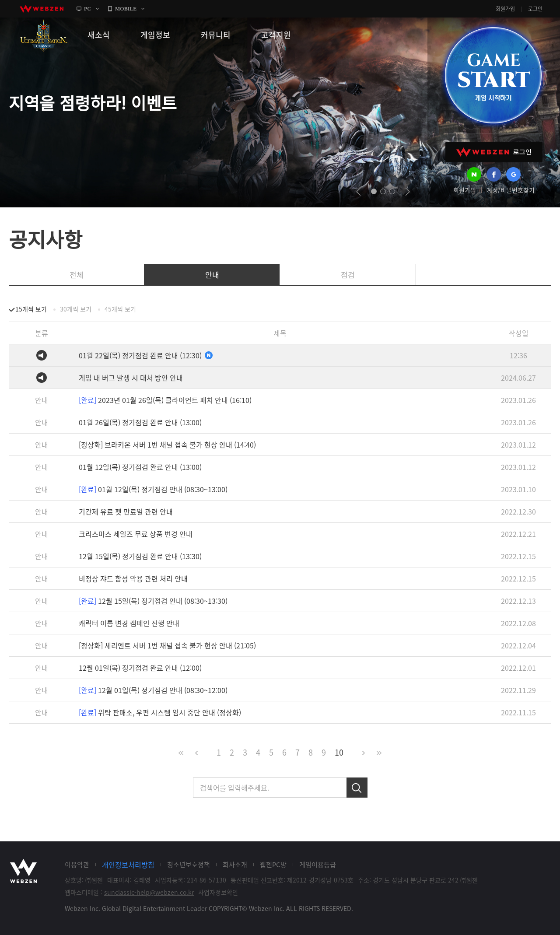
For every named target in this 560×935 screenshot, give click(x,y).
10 (339, 752)
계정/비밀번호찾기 (511, 190)
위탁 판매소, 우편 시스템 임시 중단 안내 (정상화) (160, 712)
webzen (42, 9)
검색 (357, 788)
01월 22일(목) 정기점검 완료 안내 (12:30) (146, 355)
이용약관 (77, 865)
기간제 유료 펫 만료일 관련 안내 (126, 511)
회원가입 (505, 9)
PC (87, 9)
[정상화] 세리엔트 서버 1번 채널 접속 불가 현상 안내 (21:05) (167, 645)
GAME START (493, 75)
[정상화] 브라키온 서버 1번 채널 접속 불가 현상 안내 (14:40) (167, 445)
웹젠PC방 (273, 865)
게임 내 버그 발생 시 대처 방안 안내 (131, 378)
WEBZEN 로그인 (494, 152)
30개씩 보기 (76, 309)
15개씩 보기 (31, 309)
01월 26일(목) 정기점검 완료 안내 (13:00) (140, 422)
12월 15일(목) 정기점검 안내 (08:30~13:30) (153, 601)
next (408, 192)
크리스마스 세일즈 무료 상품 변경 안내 (136, 534)
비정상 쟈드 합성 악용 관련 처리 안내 (133, 578)
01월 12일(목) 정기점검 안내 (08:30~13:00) (153, 489)
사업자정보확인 (218, 892)
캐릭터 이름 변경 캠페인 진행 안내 (129, 623)
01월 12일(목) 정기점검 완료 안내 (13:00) (140, 467)
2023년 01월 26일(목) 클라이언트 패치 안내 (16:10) (165, 400)
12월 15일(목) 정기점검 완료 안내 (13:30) (140, 556)
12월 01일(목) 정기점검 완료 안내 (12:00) (140, 668)
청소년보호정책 (189, 865)
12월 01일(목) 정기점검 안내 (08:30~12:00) (153, 690)
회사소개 (235, 865)
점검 (348, 275)
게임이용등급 (318, 865)
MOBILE (126, 9)
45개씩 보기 (120, 309)
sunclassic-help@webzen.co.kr (149, 892)
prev (359, 192)
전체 (77, 275)
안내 (212, 275)
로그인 (535, 9)
